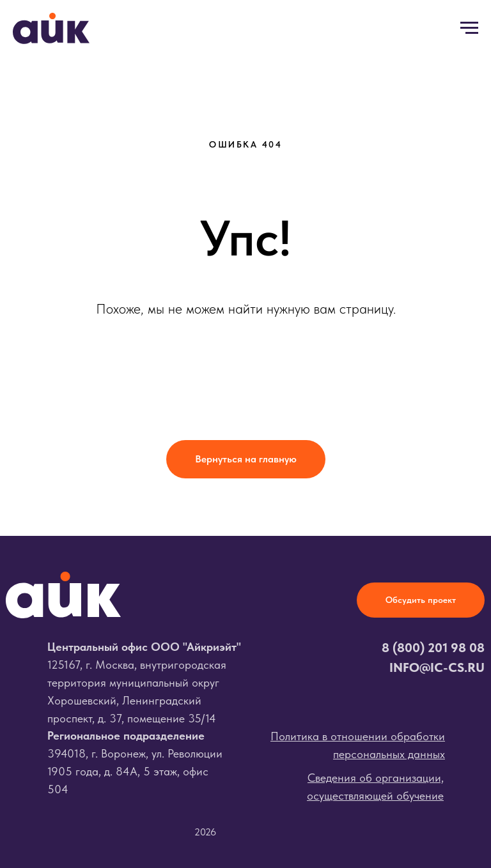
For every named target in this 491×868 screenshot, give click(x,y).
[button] (421, 600)
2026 (205, 832)
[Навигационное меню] (469, 28)
